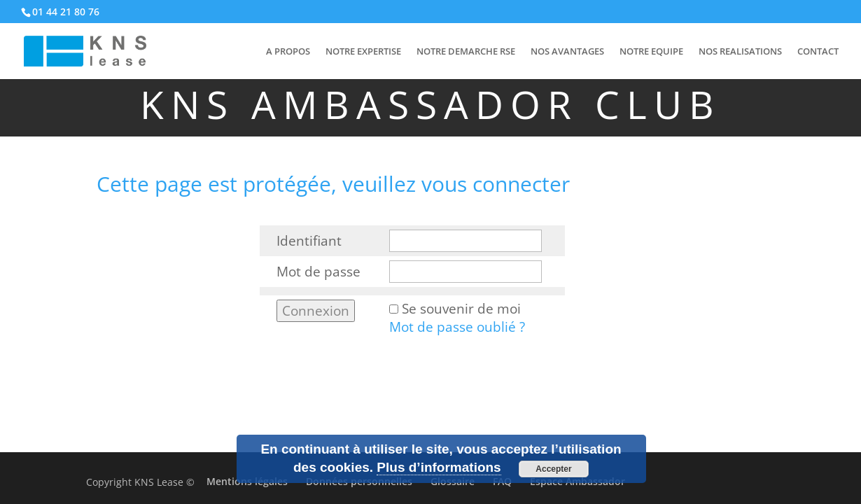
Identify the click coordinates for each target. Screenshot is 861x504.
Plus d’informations (439, 467)
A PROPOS (288, 52)
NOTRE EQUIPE (651, 52)
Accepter (553, 469)
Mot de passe (318, 272)
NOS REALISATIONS (740, 52)
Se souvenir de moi (461, 309)
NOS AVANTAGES (567, 52)
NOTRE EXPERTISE (363, 52)
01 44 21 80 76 (66, 12)
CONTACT (818, 52)
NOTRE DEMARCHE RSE (466, 52)
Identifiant (309, 241)
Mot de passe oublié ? (457, 327)
